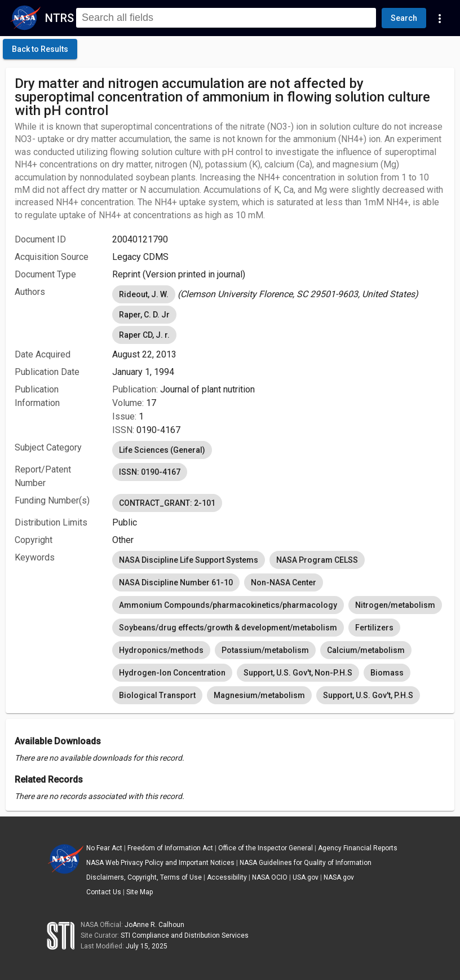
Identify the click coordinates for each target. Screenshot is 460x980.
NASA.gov (339, 877)
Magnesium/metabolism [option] (259, 695)
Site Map (140, 892)
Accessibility (227, 877)
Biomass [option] (387, 673)
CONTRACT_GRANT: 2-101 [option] (167, 503)
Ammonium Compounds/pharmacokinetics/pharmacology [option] (228, 605)
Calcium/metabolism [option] (366, 650)
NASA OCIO (270, 877)
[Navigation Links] (440, 18)
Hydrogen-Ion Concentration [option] (172, 673)
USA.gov (306, 877)
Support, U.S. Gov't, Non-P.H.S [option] (298, 673)
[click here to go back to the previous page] (40, 49)
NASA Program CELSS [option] (317, 560)
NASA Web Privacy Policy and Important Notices (160, 863)
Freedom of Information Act (170, 848)
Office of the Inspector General (266, 848)
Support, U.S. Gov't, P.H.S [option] (368, 695)
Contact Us (104, 892)
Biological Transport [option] (157, 695)
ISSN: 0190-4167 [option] (150, 472)
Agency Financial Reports (358, 848)
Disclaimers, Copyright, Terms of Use (144, 877)
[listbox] (279, 294)
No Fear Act (104, 848)
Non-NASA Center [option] (284, 582)
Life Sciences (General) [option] (162, 450)
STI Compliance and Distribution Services (185, 935)
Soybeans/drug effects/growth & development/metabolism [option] (228, 628)
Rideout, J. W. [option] (144, 294)
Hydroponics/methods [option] (161, 650)
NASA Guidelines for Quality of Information (306, 863)
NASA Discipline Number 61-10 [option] (176, 582)
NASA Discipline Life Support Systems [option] (189, 560)
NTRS (59, 18)
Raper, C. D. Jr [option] (144, 315)
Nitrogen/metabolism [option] (395, 605)
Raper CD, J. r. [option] (144, 335)
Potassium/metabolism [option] (265, 650)
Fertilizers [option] (374, 628)
